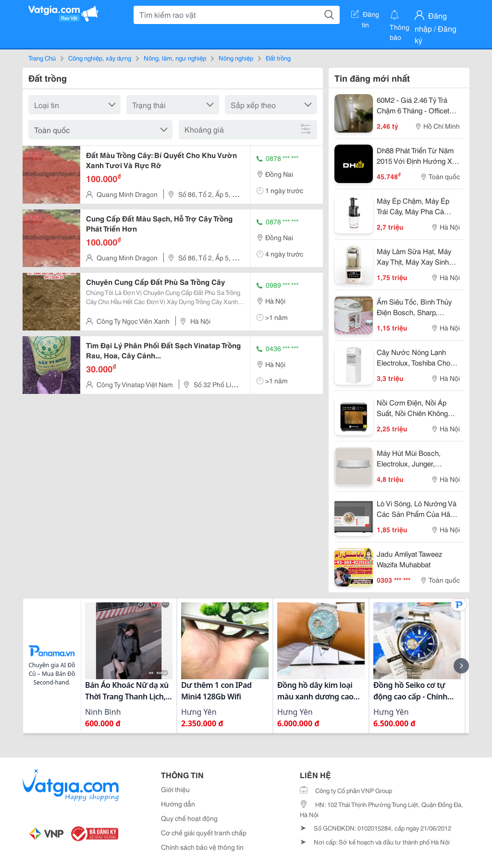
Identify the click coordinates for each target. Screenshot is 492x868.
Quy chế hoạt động (189, 818)
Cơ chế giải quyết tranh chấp (204, 832)
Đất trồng (278, 58)
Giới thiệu (175, 789)
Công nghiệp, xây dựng (100, 58)
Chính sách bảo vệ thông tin (202, 847)
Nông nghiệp (236, 58)
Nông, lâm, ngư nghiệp (175, 58)
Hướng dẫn (178, 804)
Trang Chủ (42, 58)
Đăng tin (365, 16)
